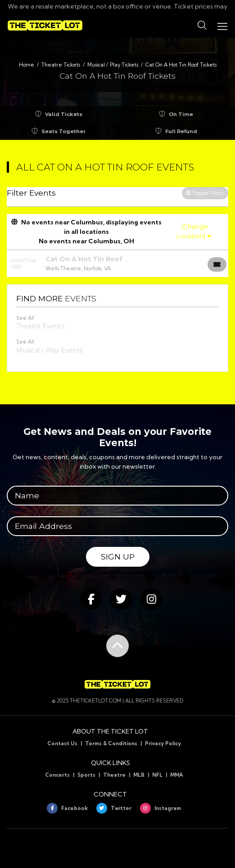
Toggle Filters (205, 193)
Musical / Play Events (50, 350)
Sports (86, 775)
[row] (117, 264)
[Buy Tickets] (217, 264)
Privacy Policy (163, 743)
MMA (177, 775)
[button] (202, 26)
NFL (157, 775)
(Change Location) (194, 231)
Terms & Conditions (111, 743)
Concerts (57, 775)
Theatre (114, 775)
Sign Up (118, 557)
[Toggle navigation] (222, 25)
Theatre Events (40, 326)
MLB (139, 775)
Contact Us (62, 743)
